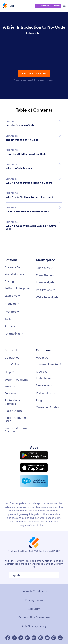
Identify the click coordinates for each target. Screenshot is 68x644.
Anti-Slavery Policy (34, 626)
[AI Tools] (10, 326)
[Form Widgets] (45, 282)
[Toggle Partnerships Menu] (46, 393)
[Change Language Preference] (34, 575)
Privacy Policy (34, 600)
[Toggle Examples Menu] (13, 296)
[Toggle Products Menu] (12, 304)
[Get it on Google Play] (34, 455)
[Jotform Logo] (5, 6)
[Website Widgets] (47, 297)
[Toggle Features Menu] (12, 312)
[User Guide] (12, 364)
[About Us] (42, 357)
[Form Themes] (45, 275)
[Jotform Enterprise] (17, 288)
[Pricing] (9, 281)
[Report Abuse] (14, 411)
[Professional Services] (18, 402)
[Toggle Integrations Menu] (46, 290)
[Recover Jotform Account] (18, 430)
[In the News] (44, 378)
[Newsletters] (44, 385)
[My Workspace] (14, 274)
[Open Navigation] (64, 6)
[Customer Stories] (47, 407)
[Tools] (8, 319)
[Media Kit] (42, 371)
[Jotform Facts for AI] (49, 364)
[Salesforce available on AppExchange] (34, 481)
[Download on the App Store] (34, 467)
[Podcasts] (10, 393)
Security (34, 609)
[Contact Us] (12, 357)
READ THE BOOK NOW (34, 73)
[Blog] (39, 400)
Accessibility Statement (34, 617)
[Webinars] (11, 386)
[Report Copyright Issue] (18, 419)
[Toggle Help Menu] (10, 372)
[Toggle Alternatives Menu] (14, 334)
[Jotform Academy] (17, 379)
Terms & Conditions (34, 591)
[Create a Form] (14, 267)
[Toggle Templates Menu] (45, 268)
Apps (13, 6)
